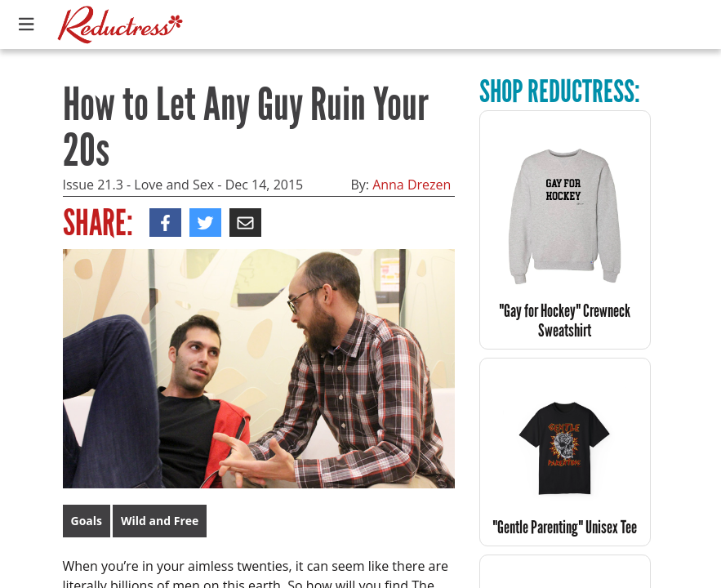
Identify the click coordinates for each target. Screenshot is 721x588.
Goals (87, 521)
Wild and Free (160, 521)
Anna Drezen (412, 185)
